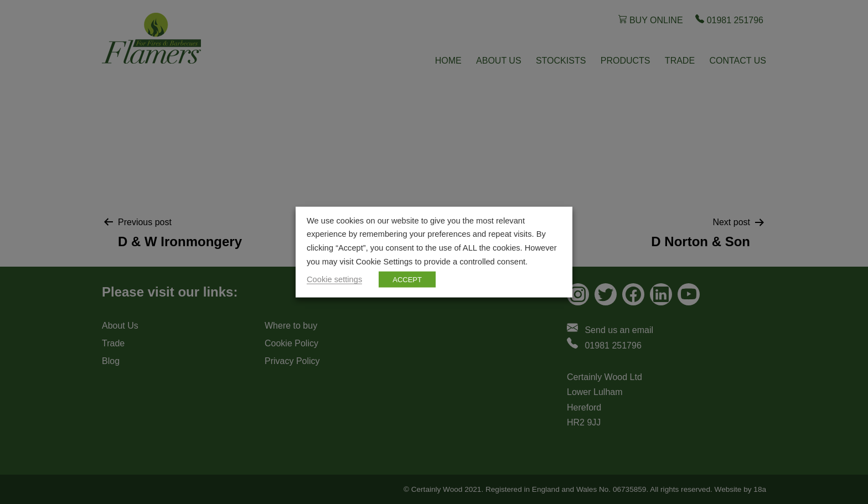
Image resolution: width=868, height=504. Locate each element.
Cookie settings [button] (334, 279)
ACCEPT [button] (407, 280)
